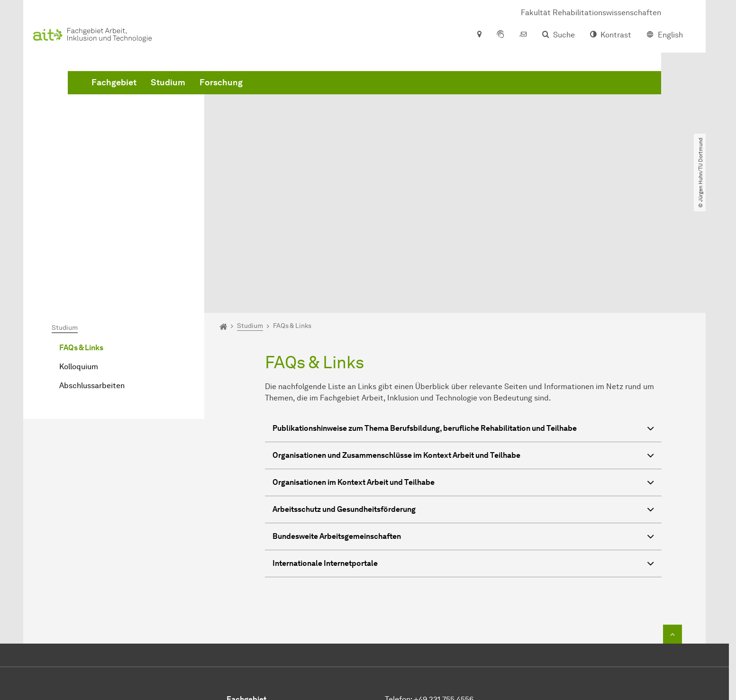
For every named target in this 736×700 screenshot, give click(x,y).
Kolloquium (79, 258)
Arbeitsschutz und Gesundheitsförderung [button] (463, 402)
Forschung (365, 95)
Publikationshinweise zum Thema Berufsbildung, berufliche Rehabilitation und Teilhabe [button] (463, 321)
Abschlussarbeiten (92, 277)
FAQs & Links (81, 239)
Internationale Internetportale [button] (463, 456)
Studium (312, 95)
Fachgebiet (258, 95)
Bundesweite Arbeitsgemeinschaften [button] (463, 429)
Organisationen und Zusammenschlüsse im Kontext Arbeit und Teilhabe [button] (463, 348)
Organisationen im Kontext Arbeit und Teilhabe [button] (463, 375)
